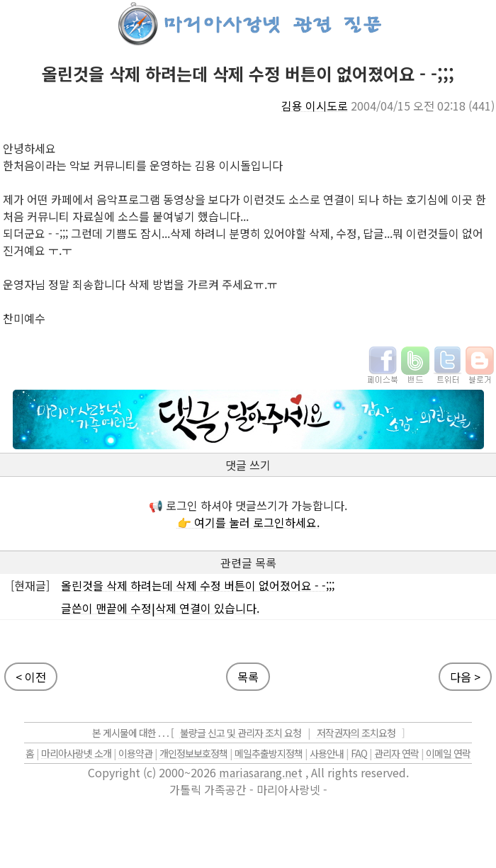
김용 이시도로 (315, 106)
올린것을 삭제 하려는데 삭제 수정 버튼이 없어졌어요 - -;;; (198, 585)
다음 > (465, 677)
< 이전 (31, 677)
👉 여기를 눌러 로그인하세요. (248, 522)
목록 (248, 677)
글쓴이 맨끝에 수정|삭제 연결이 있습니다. (160, 608)
